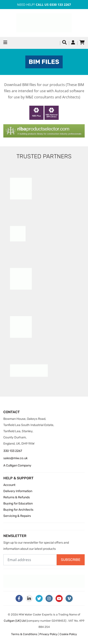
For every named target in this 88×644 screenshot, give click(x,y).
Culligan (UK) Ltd (15, 621)
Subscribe (71, 560)
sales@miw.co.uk (15, 458)
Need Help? (44, 5)
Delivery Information (18, 491)
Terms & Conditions (24, 634)
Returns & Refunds (17, 497)
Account (9, 485)
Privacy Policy (48, 634)
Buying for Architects (18, 510)
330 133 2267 (13, 451)
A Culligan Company (17, 465)
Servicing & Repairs (17, 516)
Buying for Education (18, 504)
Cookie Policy (68, 634)
